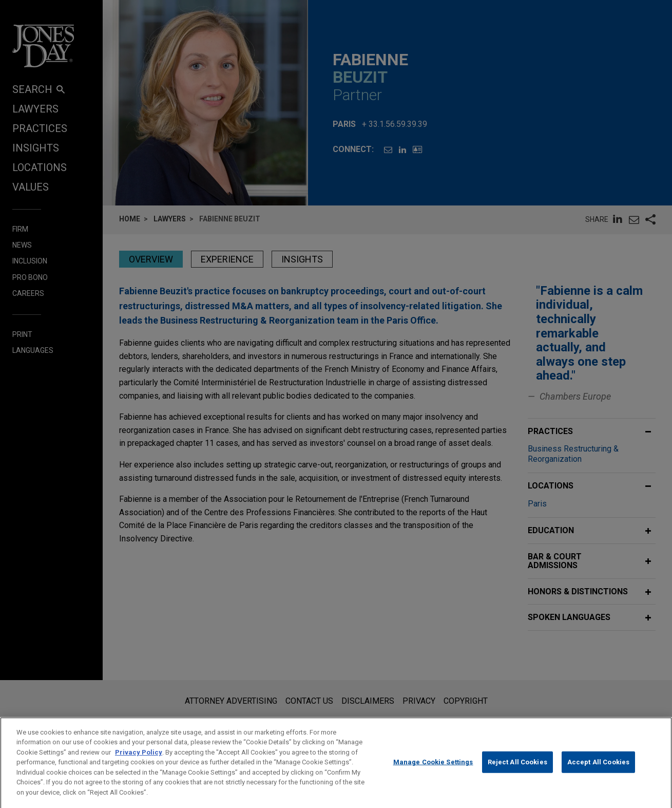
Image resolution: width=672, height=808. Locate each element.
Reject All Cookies (517, 771)
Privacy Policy (139, 761)
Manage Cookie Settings (433, 771)
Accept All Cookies (598, 771)
